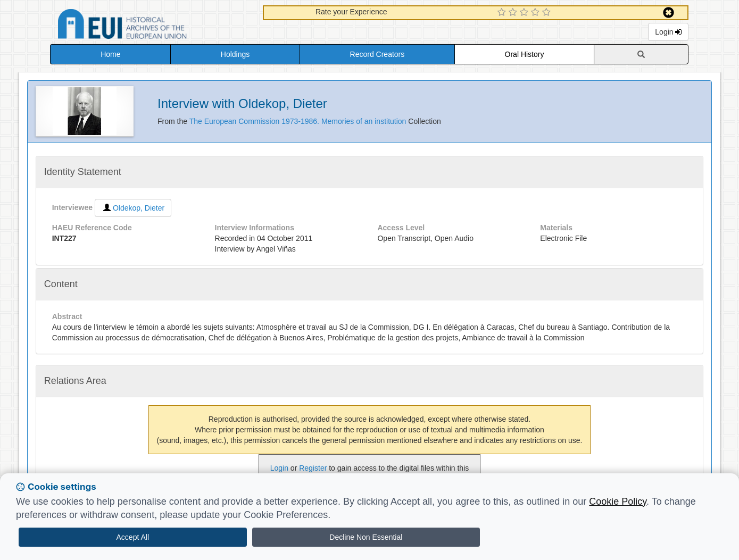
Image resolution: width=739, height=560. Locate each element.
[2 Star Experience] (514, 13)
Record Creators (377, 54)
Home (110, 54)
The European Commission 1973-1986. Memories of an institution (299, 121)
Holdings (235, 54)
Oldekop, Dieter (133, 208)
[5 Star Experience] (548, 13)
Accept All (133, 537)
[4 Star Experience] (537, 13)
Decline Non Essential (366, 537)
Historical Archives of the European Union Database (152, 26)
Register (313, 468)
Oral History (525, 54)
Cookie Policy (618, 502)
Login (668, 32)
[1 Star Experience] (503, 13)
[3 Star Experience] (525, 13)
